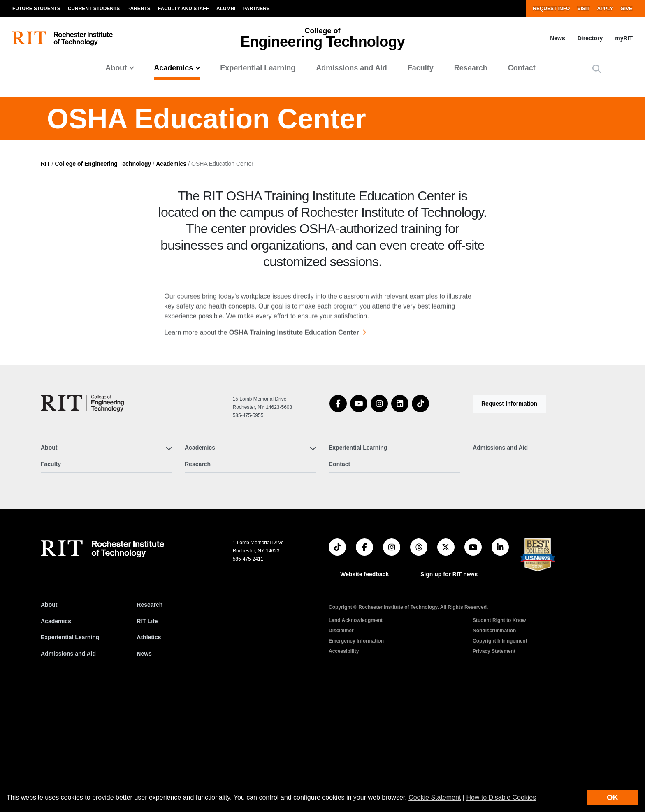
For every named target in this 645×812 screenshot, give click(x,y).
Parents (139, 9)
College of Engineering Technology (103, 284)
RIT (45, 284)
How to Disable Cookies (501, 797)
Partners (256, 9)
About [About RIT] (49, 725)
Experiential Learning (258, 68)
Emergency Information (356, 761)
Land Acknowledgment (356, 740)
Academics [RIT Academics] (56, 741)
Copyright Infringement (500, 761)
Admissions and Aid (351, 68)
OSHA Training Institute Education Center (294, 458)
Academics (171, 284)
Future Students (36, 9)
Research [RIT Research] (150, 725)
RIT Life (147, 741)
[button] (597, 69)
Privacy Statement (494, 771)
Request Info (551, 9)
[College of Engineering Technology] (82, 523)
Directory (590, 38)
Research (471, 68)
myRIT (624, 38)
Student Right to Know (499, 740)
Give (626, 9)
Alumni (226, 9)
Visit (583, 9)
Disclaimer (341, 751)
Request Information (509, 524)
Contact (522, 68)
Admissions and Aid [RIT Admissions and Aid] (68, 774)
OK (613, 797)
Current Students (94, 9)
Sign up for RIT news (449, 695)
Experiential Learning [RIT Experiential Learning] (70, 758)
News (558, 38)
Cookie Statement (435, 797)
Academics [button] (173, 68)
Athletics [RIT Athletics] (149, 758)
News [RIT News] (144, 774)
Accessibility (344, 771)
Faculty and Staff (183, 9)
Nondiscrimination (494, 751)
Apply (605, 9)
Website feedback (364, 695)
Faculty (421, 68)
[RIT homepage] (63, 38)
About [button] (116, 68)
